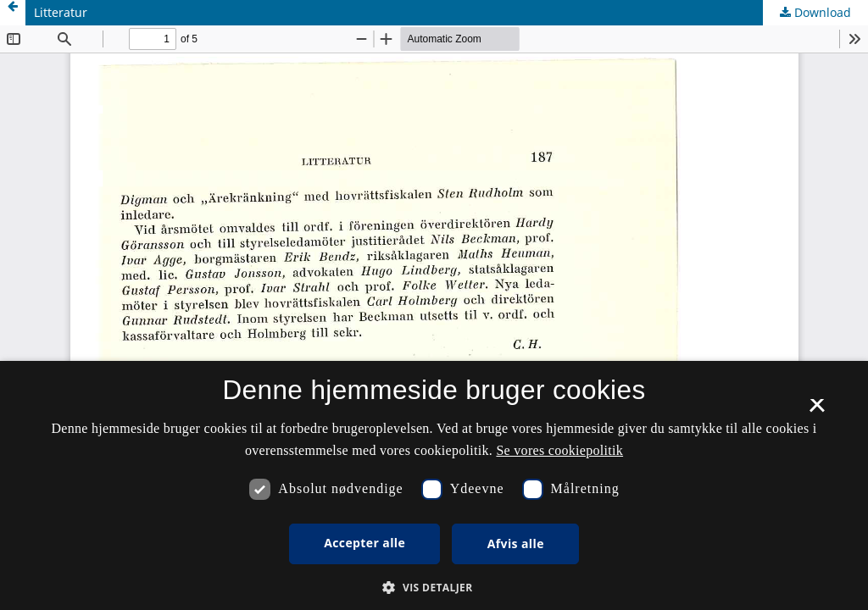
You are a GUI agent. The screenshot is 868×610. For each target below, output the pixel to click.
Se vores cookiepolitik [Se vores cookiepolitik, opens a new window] (559, 450)
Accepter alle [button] (364, 543)
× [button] (817, 411)
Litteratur (61, 12)
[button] (434, 588)
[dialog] (434, 485)
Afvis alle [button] (516, 543)
